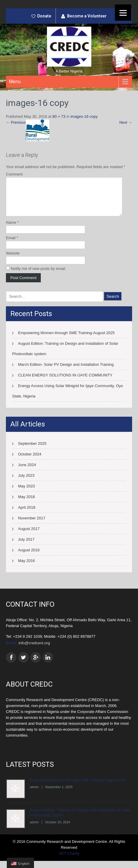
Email (12, 245)
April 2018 (27, 514)
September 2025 (32, 451)
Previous (16, 122)
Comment (14, 174)
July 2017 (26, 546)
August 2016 (29, 557)
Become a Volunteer (87, 16)
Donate (44, 16)
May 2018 (26, 504)
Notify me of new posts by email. (39, 276)
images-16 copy (84, 116)
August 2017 (29, 536)
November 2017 (32, 525)
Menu (15, 82)
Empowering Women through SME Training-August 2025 (66, 340)
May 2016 (26, 568)
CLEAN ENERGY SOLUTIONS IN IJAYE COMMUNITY (65, 382)
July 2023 (26, 483)
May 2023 (26, 493)
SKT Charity (69, 860)
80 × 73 (59, 116)
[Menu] (123, 13)
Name (12, 230)
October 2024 (30, 461)
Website (13, 260)
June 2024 (27, 472)
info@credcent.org (34, 650)
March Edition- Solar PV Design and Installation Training (66, 372)
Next (126, 122)
